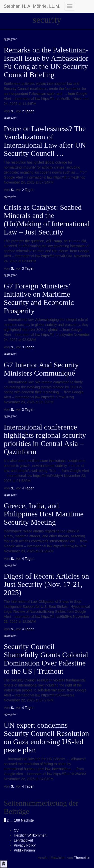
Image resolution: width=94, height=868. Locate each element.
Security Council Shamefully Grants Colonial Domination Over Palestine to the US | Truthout (46, 659)
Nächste (27, 820)
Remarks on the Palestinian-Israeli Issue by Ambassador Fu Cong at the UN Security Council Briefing (46, 62)
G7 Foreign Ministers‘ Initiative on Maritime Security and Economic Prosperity (39, 298)
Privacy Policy (25, 845)
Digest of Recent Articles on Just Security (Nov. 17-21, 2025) (46, 584)
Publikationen (24, 850)
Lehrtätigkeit (23, 840)
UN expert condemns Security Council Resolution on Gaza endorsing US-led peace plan (46, 737)
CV (16, 830)
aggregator (10, 39)
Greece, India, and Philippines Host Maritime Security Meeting (44, 514)
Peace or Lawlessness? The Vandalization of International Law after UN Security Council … (45, 141)
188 (17, 820)
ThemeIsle (82, 858)
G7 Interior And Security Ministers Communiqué (41, 369)
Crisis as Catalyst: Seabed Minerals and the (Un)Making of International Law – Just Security (47, 219)
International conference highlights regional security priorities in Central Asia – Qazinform (45, 439)
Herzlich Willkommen (30, 835)
